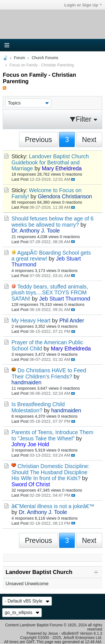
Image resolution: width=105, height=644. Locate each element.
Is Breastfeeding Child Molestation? (38, 407)
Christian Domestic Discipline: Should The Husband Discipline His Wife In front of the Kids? (51, 472)
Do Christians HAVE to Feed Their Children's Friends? (49, 373)
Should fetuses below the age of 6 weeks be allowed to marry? (53, 221)
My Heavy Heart (31, 320)
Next (89, 140)
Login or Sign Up (83, 5)
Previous (39, 140)
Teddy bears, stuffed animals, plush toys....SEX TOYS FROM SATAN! (50, 293)
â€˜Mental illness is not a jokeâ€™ (53, 506)
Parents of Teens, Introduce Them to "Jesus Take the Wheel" (52, 435)
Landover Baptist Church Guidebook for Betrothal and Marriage (50, 162)
